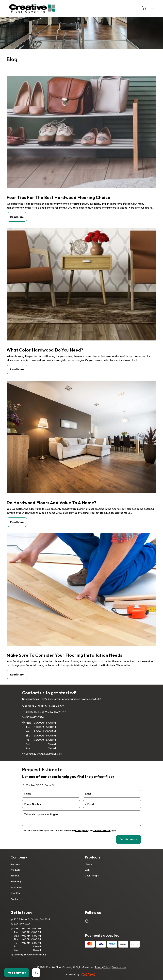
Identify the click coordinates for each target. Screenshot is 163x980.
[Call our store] (36, 973)
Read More (17, 217)
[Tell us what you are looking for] (81, 818)
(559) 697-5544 (35, 717)
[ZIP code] (112, 804)
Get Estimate (129, 839)
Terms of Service (102, 830)
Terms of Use (119, 967)
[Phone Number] (51, 804)
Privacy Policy (82, 830)
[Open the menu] (153, 8)
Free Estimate (17, 973)
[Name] (51, 794)
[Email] (112, 794)
